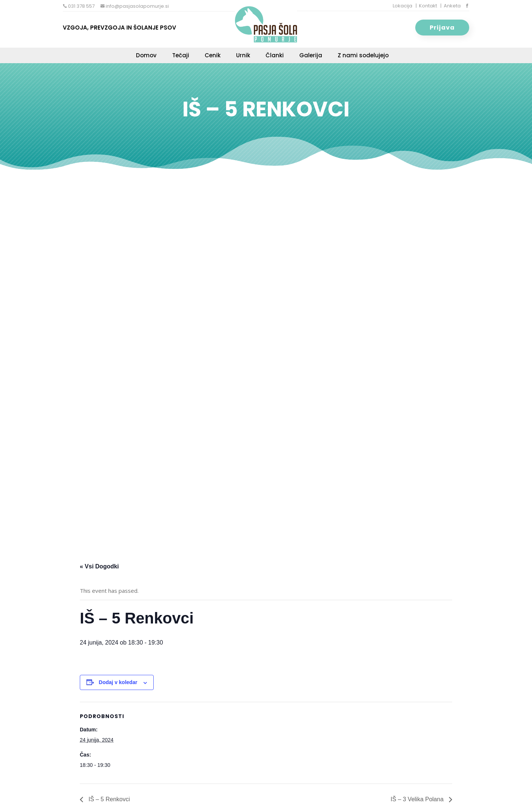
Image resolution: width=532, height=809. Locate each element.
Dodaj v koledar (118, 309)
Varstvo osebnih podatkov (277, 794)
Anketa (452, 6)
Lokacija (403, 6)
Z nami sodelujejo (363, 56)
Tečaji (181, 56)
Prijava (442, 28)
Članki (275, 56)
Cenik (213, 56)
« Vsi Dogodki (99, 193)
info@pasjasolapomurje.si (137, 6)
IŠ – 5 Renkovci (108, 426)
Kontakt (428, 6)
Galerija (311, 56)
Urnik (243, 56)
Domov (146, 56)
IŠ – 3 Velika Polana (418, 426)
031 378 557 (81, 6)
